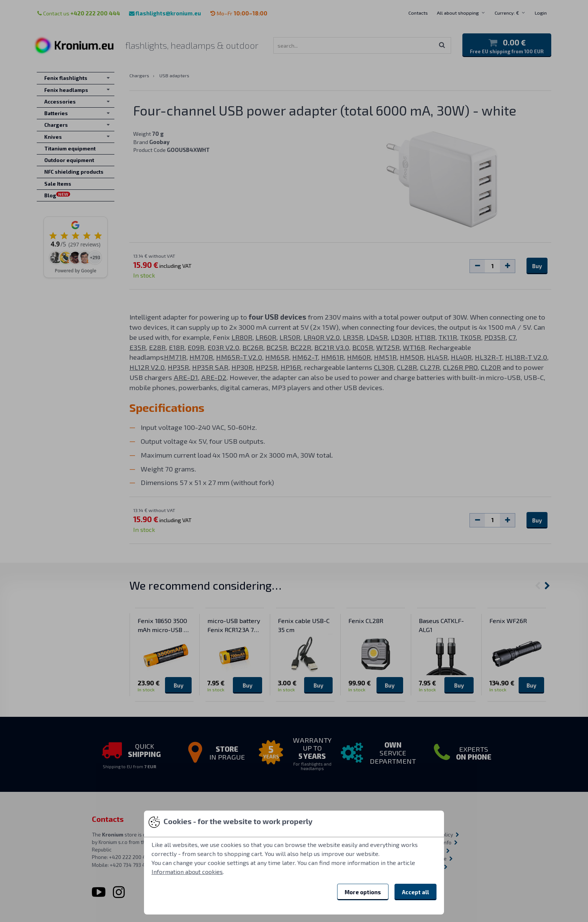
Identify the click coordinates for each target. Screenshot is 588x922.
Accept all (415, 892)
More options (363, 892)
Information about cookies (187, 872)
